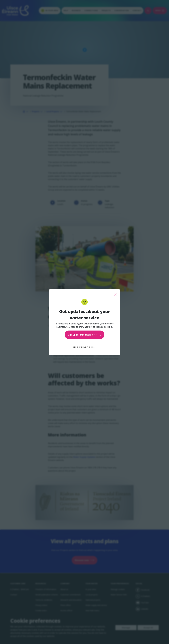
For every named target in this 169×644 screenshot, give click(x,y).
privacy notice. (89, 347)
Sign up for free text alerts (84, 335)
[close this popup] (115, 295)
